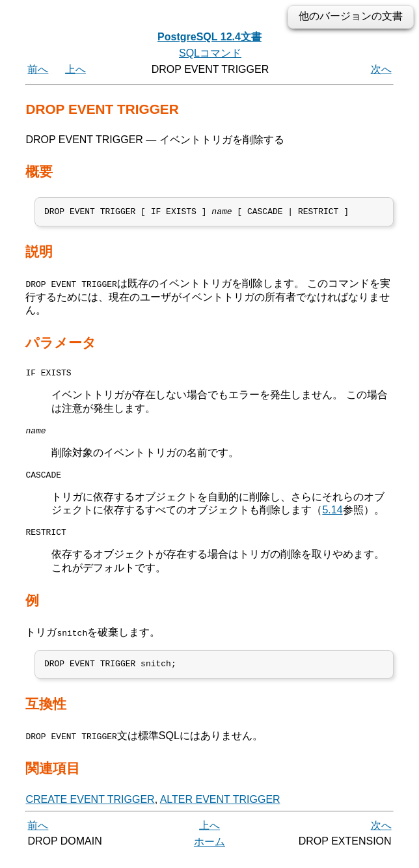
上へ (75, 69)
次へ (381, 69)
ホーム (209, 853)
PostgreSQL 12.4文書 (209, 37)
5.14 (332, 518)
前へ (38, 69)
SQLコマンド (210, 53)
